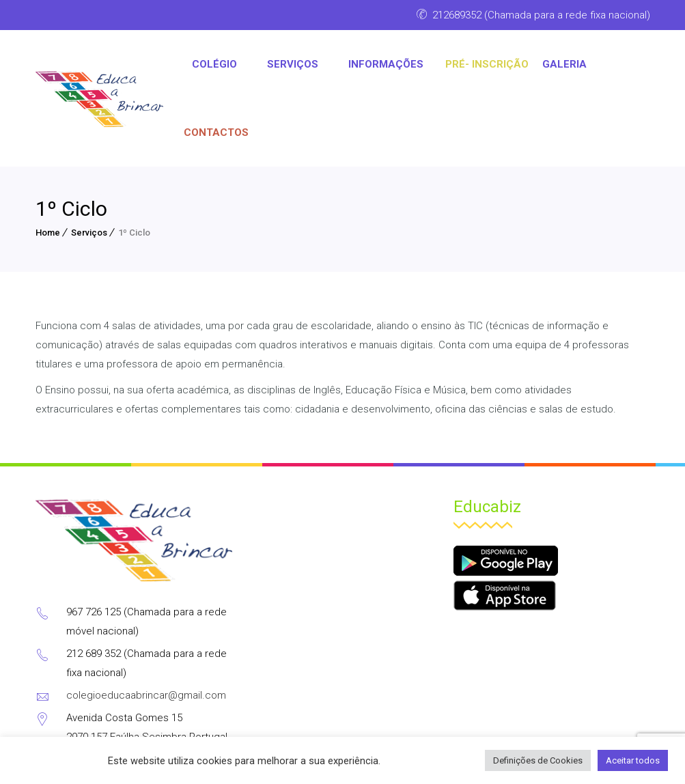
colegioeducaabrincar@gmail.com (146, 695)
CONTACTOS (216, 132)
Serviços (89, 233)
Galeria (564, 64)
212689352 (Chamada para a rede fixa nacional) (541, 15)
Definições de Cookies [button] (538, 760)
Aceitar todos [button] (633, 760)
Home (48, 233)
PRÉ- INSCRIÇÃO (487, 64)
